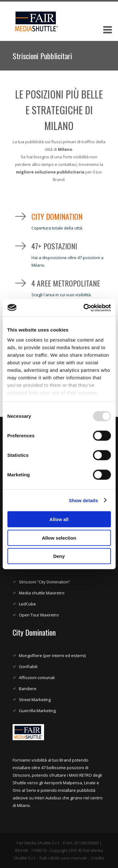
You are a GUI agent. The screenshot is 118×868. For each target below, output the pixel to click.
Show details (84, 500)
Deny (59, 556)
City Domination (57, 216)
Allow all (59, 519)
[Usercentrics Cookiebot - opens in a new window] (84, 308)
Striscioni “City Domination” (45, 582)
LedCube (27, 604)
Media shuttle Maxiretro (42, 593)
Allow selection (59, 538)
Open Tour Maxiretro (39, 615)
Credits (98, 858)
